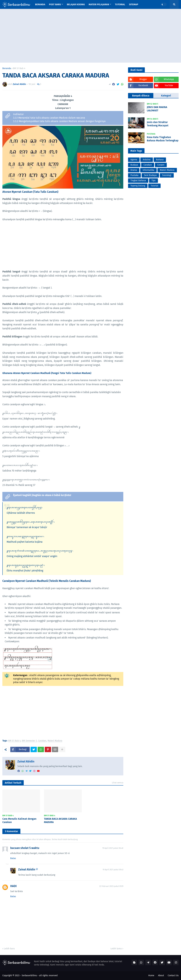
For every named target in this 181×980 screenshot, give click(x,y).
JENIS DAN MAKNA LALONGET (157, 109)
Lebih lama (116, 949)
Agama (134, 160)
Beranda (7, 68)
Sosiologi (167, 175)
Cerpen (161, 165)
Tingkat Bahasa (138, 180)
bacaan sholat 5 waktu (25, 848)
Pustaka (134, 175)
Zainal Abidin (26, 761)
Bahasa (160, 160)
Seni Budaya (150, 175)
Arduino (147, 160)
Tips (153, 180)
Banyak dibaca (141, 96)
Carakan (42, 741)
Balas (13, 858)
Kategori (166, 96)
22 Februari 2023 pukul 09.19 (111, 886)
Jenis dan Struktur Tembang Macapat (158, 124)
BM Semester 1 (29, 741)
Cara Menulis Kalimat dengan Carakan (19, 820)
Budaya (134, 165)
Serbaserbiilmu (29, 975)
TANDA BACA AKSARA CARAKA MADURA (60, 820)
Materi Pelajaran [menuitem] (99, 4)
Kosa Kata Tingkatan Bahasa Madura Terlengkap (163, 139)
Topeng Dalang (138, 186)
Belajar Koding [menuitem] (76, 4)
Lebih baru (9, 949)
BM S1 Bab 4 (19, 68)
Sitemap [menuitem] (134, 4)
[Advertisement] (90, 36)
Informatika (148, 170)
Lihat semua (118, 783)
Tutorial (154, 186)
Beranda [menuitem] (40, 4)
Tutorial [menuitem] (120, 4)
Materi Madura (55, 741)
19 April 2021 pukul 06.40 (113, 848)
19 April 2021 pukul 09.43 (113, 870)
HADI (13, 886)
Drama (134, 170)
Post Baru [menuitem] (55, 4)
